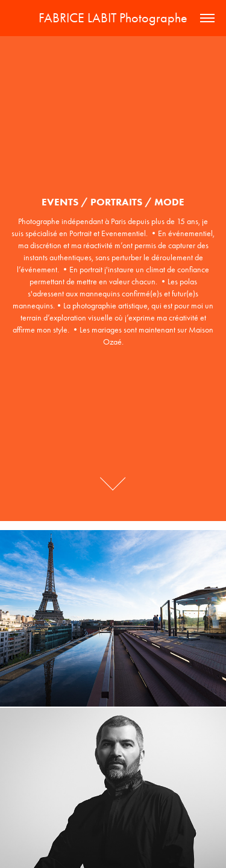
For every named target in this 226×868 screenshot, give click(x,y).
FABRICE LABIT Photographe (113, 18)
